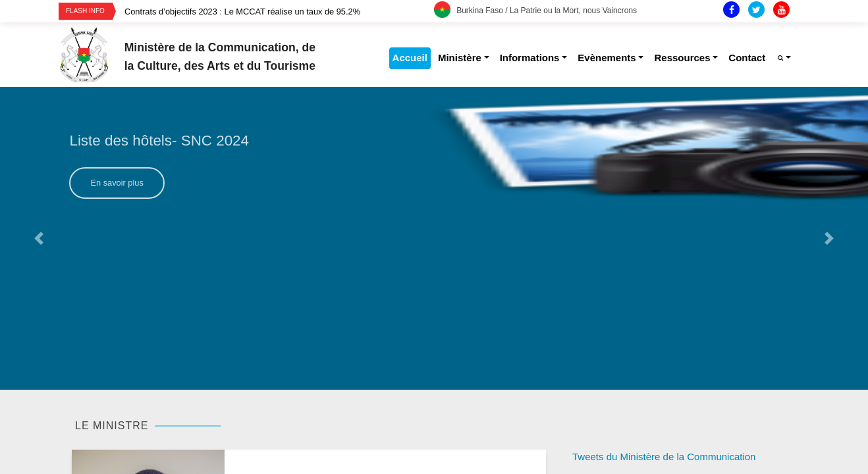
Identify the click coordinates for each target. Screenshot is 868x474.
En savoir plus (117, 183)
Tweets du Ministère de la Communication (664, 457)
